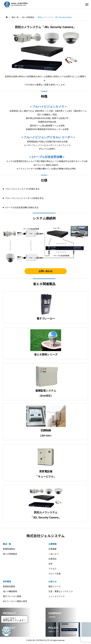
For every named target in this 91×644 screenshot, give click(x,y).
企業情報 (53, 544)
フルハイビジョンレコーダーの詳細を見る (24, 198)
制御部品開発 (9, 586)
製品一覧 (15, 17)
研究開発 (7, 581)
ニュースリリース (57, 596)
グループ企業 (55, 574)
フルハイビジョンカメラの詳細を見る (22, 189)
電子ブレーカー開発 (12, 596)
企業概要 (53, 549)
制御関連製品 (9, 549)
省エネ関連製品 (28, 17)
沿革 (51, 564)
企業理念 (53, 559)
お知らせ (53, 581)
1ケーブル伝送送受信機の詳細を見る (22, 207)
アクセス (53, 569)
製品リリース (55, 586)
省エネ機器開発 (10, 591)
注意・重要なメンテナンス (61, 591)
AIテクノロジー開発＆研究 (15, 601)
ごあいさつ (54, 554)
